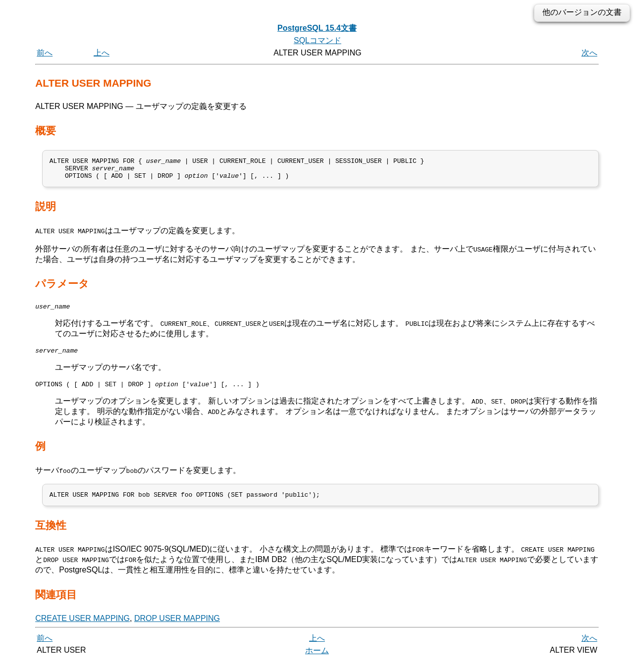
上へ (102, 53)
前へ (45, 53)
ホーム (317, 661)
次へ (589, 53)
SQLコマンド (317, 40)
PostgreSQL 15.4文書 (317, 28)
